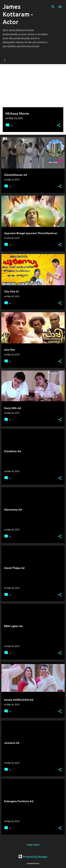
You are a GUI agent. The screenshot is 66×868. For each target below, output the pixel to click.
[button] (59, 125)
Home (6, 60)
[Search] (53, 7)
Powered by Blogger (33, 856)
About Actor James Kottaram (33, 60)
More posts (33, 845)
